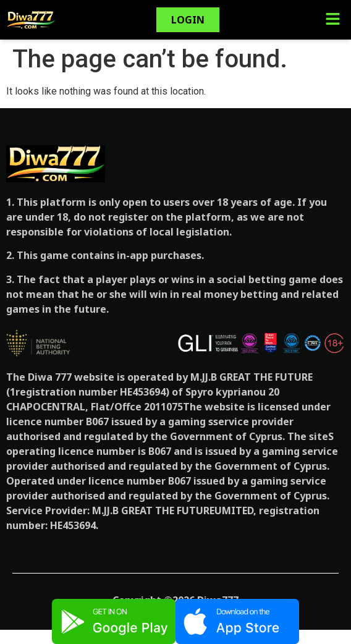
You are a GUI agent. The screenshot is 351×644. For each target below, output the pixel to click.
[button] (332, 20)
